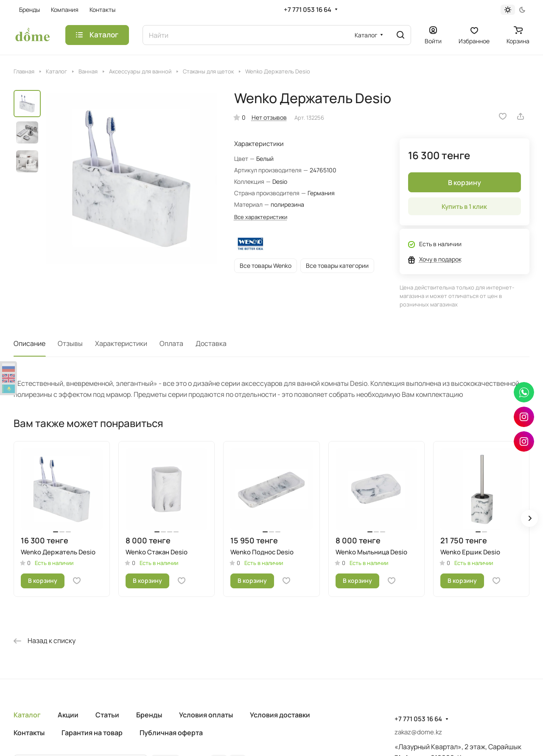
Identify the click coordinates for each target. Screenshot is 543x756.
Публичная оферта (171, 733)
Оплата (171, 343)
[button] (529, 518)
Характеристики (121, 343)
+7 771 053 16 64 (308, 10)
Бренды (149, 715)
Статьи (107, 715)
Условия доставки (280, 715)
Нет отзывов (269, 117)
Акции (68, 715)
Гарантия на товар (92, 733)
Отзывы (70, 343)
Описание (29, 343)
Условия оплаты (206, 715)
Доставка (211, 343)
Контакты (29, 733)
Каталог (27, 715)
